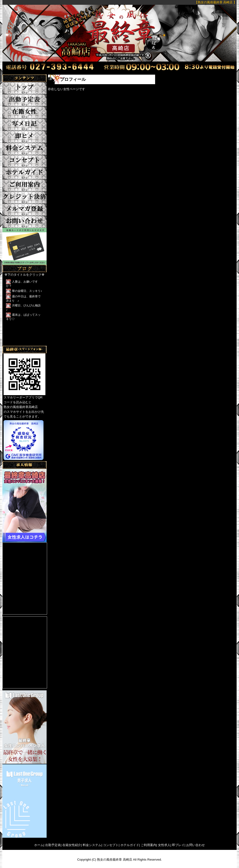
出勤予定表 (53, 845)
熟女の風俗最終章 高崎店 (115, 860)
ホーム (39, 845)
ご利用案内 (149, 845)
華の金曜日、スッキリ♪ (27, 291)
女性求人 (164, 845)
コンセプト (111, 845)
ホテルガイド (130, 845)
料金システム (92, 845)
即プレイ (178, 845)
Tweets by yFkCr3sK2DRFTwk (24, 343)
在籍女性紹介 (72, 845)
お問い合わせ (196, 845)
